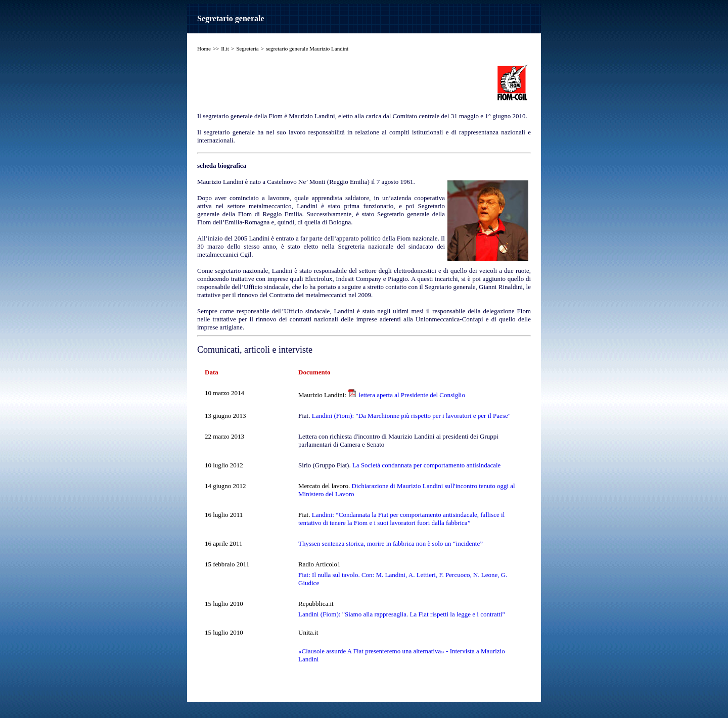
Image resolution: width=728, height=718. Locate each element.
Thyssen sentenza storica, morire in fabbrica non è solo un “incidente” (391, 543)
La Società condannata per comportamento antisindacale (426, 465)
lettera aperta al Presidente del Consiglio (412, 395)
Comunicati (218, 350)
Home (204, 49)
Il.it (225, 49)
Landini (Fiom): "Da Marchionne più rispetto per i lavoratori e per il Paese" (411, 416)
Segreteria (247, 49)
